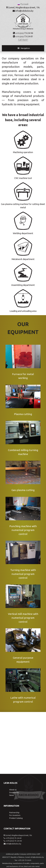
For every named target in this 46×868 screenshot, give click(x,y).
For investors (15, 815)
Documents (14, 792)
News (12, 795)
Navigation (25, 48)
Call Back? (23, 40)
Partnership (14, 813)
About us (13, 790)
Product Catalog (16, 818)
